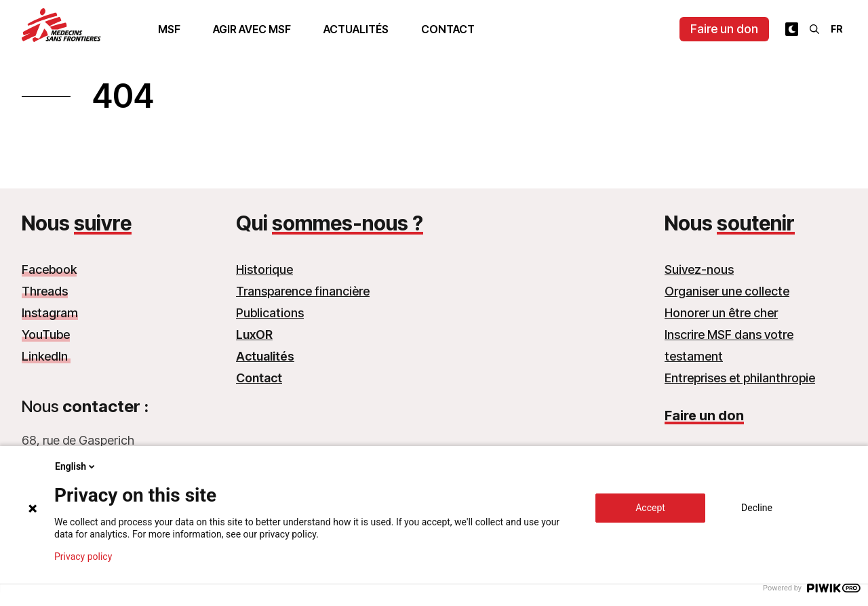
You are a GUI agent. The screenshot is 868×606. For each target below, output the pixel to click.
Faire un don (724, 29)
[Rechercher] (814, 29)
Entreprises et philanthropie (740, 378)
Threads (45, 291)
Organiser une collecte (727, 291)
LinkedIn (46, 356)
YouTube (46, 335)
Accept (650, 508)
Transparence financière (303, 291)
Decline (757, 508)
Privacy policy (83, 557)
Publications (270, 313)
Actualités (356, 29)
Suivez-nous (699, 269)
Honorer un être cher (721, 313)
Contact (448, 29)
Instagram (50, 313)
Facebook (49, 269)
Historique (264, 269)
